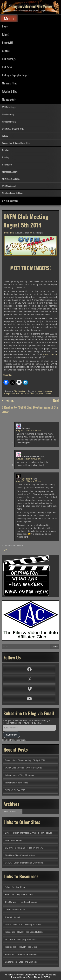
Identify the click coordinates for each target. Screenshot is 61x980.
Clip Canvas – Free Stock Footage (21, 902)
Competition (9, 394)
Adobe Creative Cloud (15, 887)
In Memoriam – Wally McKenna (19, 775)
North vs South (50, 354)
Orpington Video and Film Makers (31, 7)
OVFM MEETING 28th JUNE (13, 129)
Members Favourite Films (12, 193)
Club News (7, 67)
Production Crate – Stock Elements (21, 954)
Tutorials (6, 150)
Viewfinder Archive (10, 172)
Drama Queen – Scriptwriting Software (23, 924)
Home (5, 26)
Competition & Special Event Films (16, 143)
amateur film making (44, 391)
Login (4, 549)
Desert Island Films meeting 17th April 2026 (25, 760)
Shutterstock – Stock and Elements (21, 962)
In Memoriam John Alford (17, 783)
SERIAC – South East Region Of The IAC (24, 848)
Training (5, 157)
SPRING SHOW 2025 (15, 790)
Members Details (9, 121)
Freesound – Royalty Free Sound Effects (24, 932)
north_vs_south (37, 394)
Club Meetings (9, 59)
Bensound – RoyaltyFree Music (20, 894)
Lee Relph (38, 233)
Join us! (6, 34)
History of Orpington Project (15, 75)
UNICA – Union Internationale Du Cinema (24, 863)
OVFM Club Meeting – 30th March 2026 (23, 768)
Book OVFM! (8, 43)
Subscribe (11, 735)
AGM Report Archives (11, 179)
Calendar (6, 51)
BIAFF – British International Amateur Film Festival (28, 833)
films (18, 394)
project (48, 394)
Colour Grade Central (15, 909)
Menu (9, 19)
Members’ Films (9, 83)
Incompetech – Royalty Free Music (21, 939)
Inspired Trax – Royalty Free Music (21, 947)
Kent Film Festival (13, 840)
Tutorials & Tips (9, 91)
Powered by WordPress (22, 977)
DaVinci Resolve (13, 917)
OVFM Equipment (9, 186)
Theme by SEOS (42, 977)
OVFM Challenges (9, 107)
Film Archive (7, 164)
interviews (25, 394)
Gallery (5, 136)
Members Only (9, 100)
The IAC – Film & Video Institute (20, 855)
